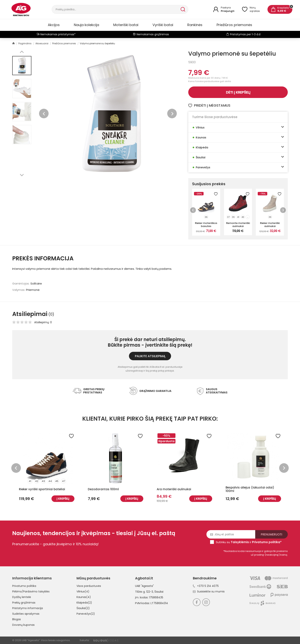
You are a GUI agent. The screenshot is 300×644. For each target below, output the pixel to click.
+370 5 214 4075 (206, 586)
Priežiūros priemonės (234, 25)
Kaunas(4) (84, 597)
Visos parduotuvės (89, 586)
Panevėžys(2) (86, 614)
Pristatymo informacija (28, 608)
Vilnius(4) (83, 591)
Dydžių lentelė (22, 597)
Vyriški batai (163, 25)
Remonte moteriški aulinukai (238, 225)
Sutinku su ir (249, 542)
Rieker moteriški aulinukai (270, 225)
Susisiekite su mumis (209, 591)
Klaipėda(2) (84, 603)
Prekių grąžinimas (24, 603)
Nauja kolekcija (86, 25)
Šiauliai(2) (83, 608)
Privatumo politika (24, 586)
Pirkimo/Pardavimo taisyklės (31, 591)
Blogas (17, 619)
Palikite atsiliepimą (150, 356)
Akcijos (54, 25)
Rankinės (195, 25)
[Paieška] (116, 9)
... (248, 217)
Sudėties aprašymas (26, 614)
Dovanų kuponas (23, 625)
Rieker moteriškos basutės (206, 225)
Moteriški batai (126, 25)
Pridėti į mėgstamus (209, 105)
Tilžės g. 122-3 (144, 592)
